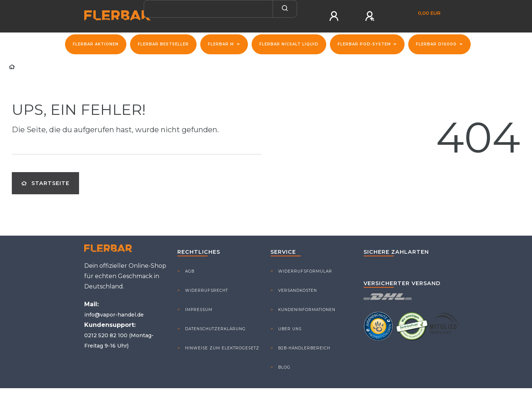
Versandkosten (298, 290)
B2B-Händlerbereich (304, 348)
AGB (190, 271)
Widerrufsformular (305, 271)
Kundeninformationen (307, 310)
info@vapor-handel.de (114, 315)
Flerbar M (222, 44)
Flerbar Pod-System (365, 44)
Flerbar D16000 (437, 44)
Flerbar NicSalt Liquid (289, 44)
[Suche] (285, 9)
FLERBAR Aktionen (96, 44)
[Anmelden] (335, 16)
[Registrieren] (371, 16)
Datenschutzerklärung (215, 329)
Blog (284, 367)
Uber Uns (290, 329)
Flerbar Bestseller (163, 44)
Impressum (199, 310)
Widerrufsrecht (207, 290)
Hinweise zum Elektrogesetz (222, 348)
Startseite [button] (45, 183)
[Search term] (208, 9)
